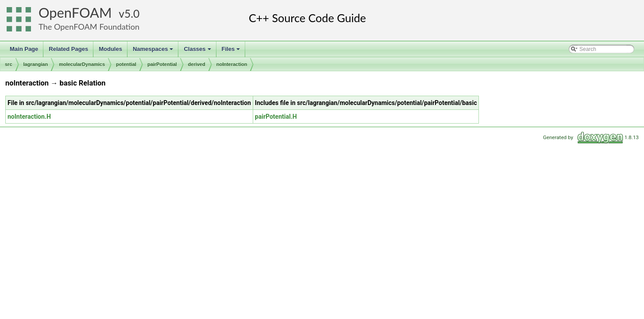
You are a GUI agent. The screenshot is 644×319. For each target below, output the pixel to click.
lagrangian (36, 64)
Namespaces (154, 51)
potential (126, 64)
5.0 (132, 14)
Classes (198, 51)
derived (197, 64)
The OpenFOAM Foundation (89, 27)
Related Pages (68, 49)
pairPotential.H (276, 117)
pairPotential (162, 64)
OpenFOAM (75, 13)
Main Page (24, 49)
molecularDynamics (82, 64)
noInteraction (232, 64)
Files (232, 51)
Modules (110, 49)
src (9, 64)
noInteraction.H (29, 117)
